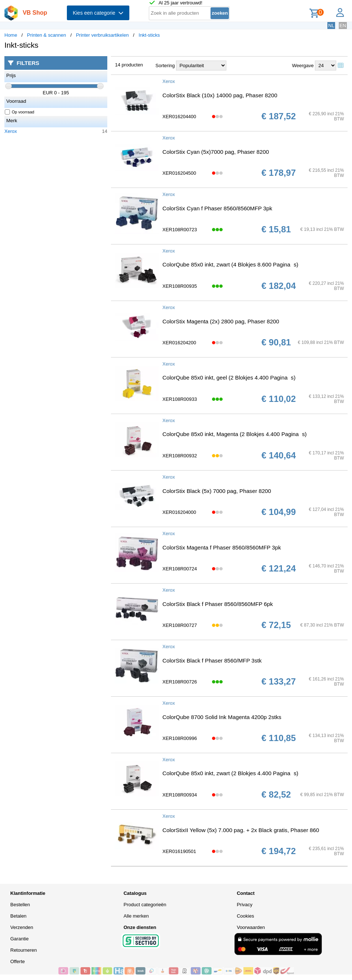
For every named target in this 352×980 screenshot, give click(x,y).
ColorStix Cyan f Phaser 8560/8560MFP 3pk (217, 208)
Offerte (18, 961)
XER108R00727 (180, 625)
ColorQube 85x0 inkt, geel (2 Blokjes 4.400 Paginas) (229, 378)
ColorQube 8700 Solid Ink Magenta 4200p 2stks (222, 717)
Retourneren (24, 950)
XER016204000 (179, 512)
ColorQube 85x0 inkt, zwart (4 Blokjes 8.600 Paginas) (230, 264)
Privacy (245, 905)
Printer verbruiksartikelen (103, 35)
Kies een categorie (98, 13)
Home (11, 35)
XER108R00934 (180, 795)
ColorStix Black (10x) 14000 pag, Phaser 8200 (220, 95)
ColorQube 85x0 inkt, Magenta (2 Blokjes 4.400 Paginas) (235, 434)
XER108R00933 (180, 399)
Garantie (19, 939)
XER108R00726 (180, 682)
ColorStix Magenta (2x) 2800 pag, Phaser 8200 (221, 321)
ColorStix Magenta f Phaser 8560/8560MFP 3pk (222, 547)
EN (343, 26)
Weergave (303, 66)
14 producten (129, 65)
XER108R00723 (180, 230)
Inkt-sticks (149, 35)
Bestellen (20, 905)
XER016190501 (179, 851)
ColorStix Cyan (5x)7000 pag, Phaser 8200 (216, 152)
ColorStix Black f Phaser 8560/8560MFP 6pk (218, 604)
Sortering (165, 66)
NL (331, 26)
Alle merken (136, 916)
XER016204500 (179, 173)
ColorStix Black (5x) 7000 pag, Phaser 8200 (217, 491)
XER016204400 (179, 117)
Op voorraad (20, 112)
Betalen (18, 916)
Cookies (245, 916)
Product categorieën (145, 905)
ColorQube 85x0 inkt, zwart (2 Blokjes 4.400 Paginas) (230, 773)
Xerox (11, 131)
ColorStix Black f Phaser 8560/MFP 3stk (212, 660)
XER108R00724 (180, 569)
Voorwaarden (251, 927)
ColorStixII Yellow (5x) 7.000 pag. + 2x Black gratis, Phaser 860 (241, 830)
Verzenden (22, 927)
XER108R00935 (180, 286)
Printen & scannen (47, 35)
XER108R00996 (180, 738)
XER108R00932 (180, 456)
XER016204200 (179, 343)
